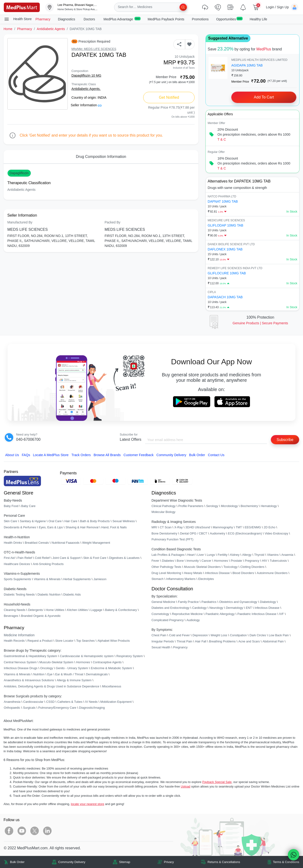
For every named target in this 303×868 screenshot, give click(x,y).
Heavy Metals (193, 573)
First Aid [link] (9, 558)
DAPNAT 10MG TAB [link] (223, 201)
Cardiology (199, 608)
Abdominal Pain (273, 641)
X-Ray (178, 527)
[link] (22, 7)
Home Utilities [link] (55, 610)
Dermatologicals (97, 674)
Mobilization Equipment (116, 702)
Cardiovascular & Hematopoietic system (87, 656)
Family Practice (188, 602)
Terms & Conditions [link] (286, 862)
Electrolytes (206, 579)
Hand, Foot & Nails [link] (114, 527)
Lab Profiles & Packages (168, 555)
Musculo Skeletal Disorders (202, 567)
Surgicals (29, 708)
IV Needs (91, 702)
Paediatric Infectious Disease (257, 614)
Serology (212, 506)
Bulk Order (197, 455)
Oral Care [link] (55, 521)
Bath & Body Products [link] (95, 521)
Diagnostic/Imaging (92, 708)
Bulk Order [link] (17, 862)
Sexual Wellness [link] (124, 521)
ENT (249, 608)
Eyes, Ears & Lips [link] (51, 527)
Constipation (238, 635)
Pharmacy (43, 19)
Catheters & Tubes (70, 702)
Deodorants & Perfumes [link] (20, 527)
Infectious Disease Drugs (21, 668)
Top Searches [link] (85, 641)
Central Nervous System (20, 662)
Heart (191, 555)
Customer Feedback (139, 455)
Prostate (236, 561)
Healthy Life (258, 19)
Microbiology (229, 506)
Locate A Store (51, 455)
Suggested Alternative (228, 38)
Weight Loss (219, 635)
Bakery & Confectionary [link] (121, 610)
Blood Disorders (243, 573)
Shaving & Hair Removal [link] (82, 527)
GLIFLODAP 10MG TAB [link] (225, 225)
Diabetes (168, 561)
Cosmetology (160, 614)
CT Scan (166, 527)
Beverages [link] (11, 616)
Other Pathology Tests (166, 567)
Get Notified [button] (169, 97)
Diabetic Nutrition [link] (49, 594)
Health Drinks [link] (13, 543)
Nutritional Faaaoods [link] (66, 543)
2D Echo (270, 527)
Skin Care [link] (10, 521)
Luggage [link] (96, 610)
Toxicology (231, 567)
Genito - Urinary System (72, 668)
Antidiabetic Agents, (86, 89)
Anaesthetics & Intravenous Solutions (29, 680)
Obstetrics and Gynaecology (238, 602)
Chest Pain (159, 635)
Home (8, 29)
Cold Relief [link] (42, 558)
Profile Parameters (191, 506)
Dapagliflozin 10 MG (86, 76)
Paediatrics (209, 602)
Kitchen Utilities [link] (77, 610)
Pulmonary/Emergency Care (57, 708)
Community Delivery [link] (72, 862)
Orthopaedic (12, 708)
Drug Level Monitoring (166, 573)
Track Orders (81, 455)
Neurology (216, 608)
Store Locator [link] (64, 641)
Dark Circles (258, 635)
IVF (281, 614)
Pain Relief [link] (25, 558)
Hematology (269, 506)
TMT (239, 527)
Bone (180, 561)
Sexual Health (161, 648)
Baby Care (28, 506)
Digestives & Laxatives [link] (124, 558)
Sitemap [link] (125, 862)
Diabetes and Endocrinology (170, 608)
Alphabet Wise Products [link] (114, 641)
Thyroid (259, 555)
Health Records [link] (14, 641)
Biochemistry (249, 506)
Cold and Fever (179, 635)
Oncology (47, 668)
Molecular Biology (163, 512)
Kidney (235, 555)
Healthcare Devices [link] (17, 564)
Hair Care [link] (71, 521)
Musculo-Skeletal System (56, 662)
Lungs (211, 555)
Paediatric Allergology (220, 614)
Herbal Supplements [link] (77, 579)
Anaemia (287, 555)
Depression (200, 635)
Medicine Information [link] (19, 635)
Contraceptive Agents (107, 662)
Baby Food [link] (11, 506)
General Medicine (163, 602)
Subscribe (285, 440)
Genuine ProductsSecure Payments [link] (260, 323)
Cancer (206, 561)
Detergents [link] (36, 610)
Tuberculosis (278, 561)
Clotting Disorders (252, 567)
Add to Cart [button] (264, 97)
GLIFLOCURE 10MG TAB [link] (227, 273)
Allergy (247, 555)
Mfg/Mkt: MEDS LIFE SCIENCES (94, 49)
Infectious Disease (217, 573)
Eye (50, 674)
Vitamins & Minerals (17, 674)
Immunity (193, 561)
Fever (155, 561)
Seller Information (86, 105)
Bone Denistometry (164, 533)
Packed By (113, 222)
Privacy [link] (169, 862)
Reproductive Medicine (187, 614)
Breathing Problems (222, 641)
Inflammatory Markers (181, 579)
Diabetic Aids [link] (72, 594)
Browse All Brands (107, 455)
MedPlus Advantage (122, 19)
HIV (265, 561)
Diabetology (268, 602)
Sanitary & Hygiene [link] (33, 521)
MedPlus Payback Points (166, 19)
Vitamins (273, 555)
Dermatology (234, 608)
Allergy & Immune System (74, 680)
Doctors (90, 19)
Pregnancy (252, 561)
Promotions (200, 19)
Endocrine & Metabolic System (111, 668)
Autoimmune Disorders (272, 573)
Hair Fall (201, 641)
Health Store (18, 19)
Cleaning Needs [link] (15, 610)
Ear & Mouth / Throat (69, 674)
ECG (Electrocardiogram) (245, 533)
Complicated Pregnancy (168, 620)
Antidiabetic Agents (51, 29)
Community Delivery (171, 455)
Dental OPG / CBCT (194, 533)
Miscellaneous (112, 686)
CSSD (50, 702)
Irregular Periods (163, 641)
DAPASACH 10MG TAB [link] (225, 297)
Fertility (223, 555)
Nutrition (39, 674)
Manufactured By (20, 222)
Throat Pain (184, 641)
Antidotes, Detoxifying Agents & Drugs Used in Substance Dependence (51, 686)
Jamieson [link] (100, 579)
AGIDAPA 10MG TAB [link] (247, 65)
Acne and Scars (249, 641)
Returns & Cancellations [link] (224, 862)
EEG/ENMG (253, 527)
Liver (201, 555)
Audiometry (217, 533)
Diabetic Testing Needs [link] (19, 594)
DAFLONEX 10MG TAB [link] (225, 249)
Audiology (193, 620)
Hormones (83, 662)
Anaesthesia (12, 702)
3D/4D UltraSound (198, 527)
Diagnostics (67, 19)
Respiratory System (129, 656)
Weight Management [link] (96, 543)
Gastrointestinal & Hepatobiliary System (30, 656)
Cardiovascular (33, 702)
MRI (154, 527)
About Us (12, 455)
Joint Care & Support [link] (66, 558)
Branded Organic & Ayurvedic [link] (41, 616)
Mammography (223, 527)
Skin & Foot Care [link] (95, 558)
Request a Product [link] (40, 641)
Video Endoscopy (276, 533)
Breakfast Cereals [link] (37, 543)
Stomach (158, 579)
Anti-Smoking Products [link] (48, 564)
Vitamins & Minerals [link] (47, 579)
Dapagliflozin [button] (19, 173)
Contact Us (216, 455)
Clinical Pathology (164, 506)
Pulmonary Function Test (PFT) (172, 539)
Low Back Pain (279, 635)
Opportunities (229, 19)
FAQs (26, 455)
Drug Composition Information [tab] (101, 157)
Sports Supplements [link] (17, 579)
